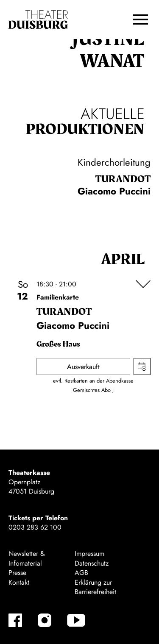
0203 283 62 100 (35, 527)
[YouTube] (76, 620)
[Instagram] (45, 620)
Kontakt (19, 582)
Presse (17, 573)
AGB (81, 573)
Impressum (89, 554)
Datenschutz (92, 563)
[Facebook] (15, 620)
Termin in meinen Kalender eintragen (142, 366)
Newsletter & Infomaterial (27, 558)
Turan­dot (123, 179)
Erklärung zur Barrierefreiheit (95, 587)
